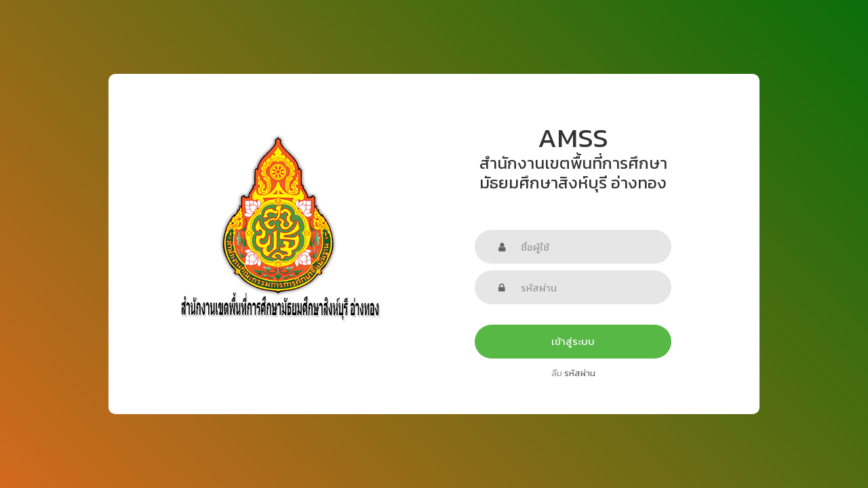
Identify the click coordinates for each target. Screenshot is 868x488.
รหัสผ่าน (580, 373)
